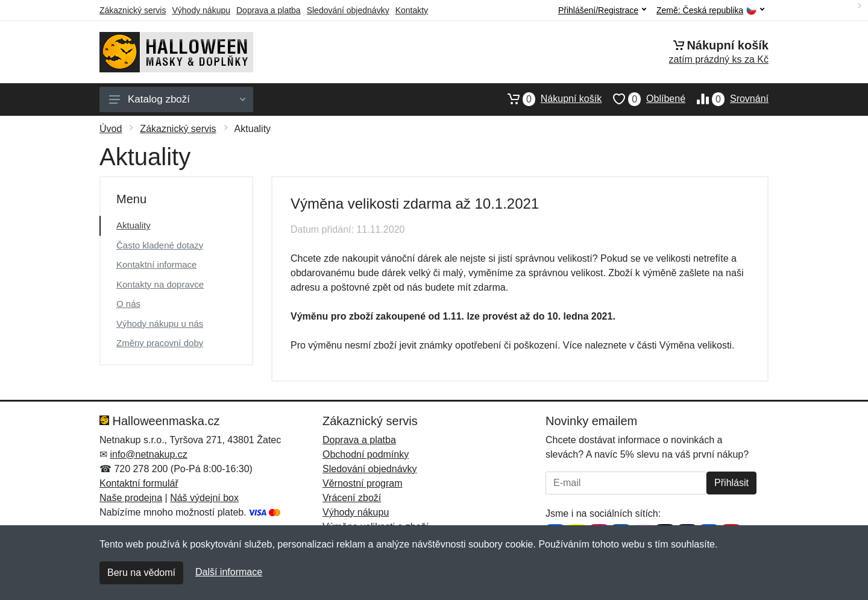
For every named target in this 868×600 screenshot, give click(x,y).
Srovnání (727, 99)
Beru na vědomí (141, 573)
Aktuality (134, 225)
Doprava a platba (269, 10)
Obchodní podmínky (366, 454)
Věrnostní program (363, 483)
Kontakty (412, 10)
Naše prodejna (131, 498)
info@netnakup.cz (148, 454)
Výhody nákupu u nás (160, 324)
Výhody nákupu (201, 10)
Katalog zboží (177, 99)
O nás (128, 304)
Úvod (111, 129)
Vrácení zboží (352, 498)
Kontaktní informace (156, 264)
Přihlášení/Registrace (602, 10)
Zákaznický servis (133, 10)
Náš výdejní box (204, 498)
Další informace (229, 572)
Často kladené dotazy (160, 245)
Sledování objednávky (348, 10)
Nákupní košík (549, 99)
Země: (710, 11)
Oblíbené (643, 99)
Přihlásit (731, 483)
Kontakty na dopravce (160, 284)
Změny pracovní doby (160, 343)
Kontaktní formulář (139, 483)
